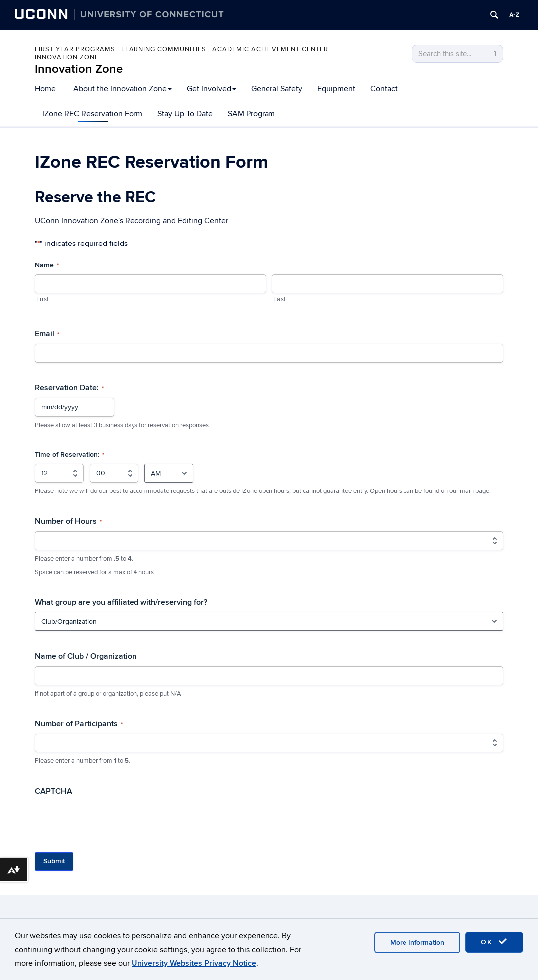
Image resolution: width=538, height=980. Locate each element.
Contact (384, 89)
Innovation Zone (79, 69)
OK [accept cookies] (494, 942)
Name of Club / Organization (86, 656)
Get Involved (211, 89)
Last (280, 299)
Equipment (336, 89)
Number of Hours (68, 521)
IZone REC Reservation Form (92, 114)
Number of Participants (79, 724)
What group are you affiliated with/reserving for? (121, 602)
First (43, 299)
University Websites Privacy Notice (194, 963)
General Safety (277, 89)
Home (45, 89)
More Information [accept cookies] (417, 942)
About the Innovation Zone (123, 89)
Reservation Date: (69, 388)
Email (47, 334)
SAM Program (251, 114)
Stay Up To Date (185, 114)
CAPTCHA (54, 791)
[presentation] (111, 821)
